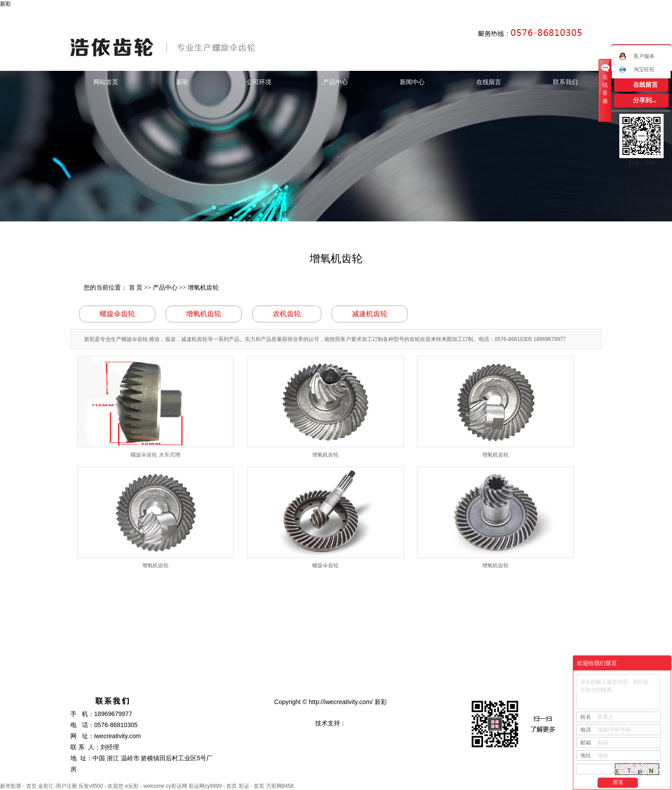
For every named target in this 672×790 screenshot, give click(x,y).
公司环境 (259, 82)
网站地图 (558, 15)
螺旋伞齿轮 (117, 314)
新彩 (5, 4)
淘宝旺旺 (637, 70)
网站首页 (106, 82)
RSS (578, 15)
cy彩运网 (177, 786)
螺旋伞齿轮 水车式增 (155, 455)
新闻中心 (412, 82)
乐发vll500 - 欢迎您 (101, 786)
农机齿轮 (287, 314)
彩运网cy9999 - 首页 (213, 786)
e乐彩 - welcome (145, 786)
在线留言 (489, 82)
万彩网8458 (280, 786)
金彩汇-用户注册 (58, 786)
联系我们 (565, 82)
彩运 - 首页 (252, 786)
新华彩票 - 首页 (18, 786)
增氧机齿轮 (203, 288)
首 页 (136, 288)
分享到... (645, 100)
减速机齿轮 (370, 314)
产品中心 (336, 82)
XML (593, 15)
